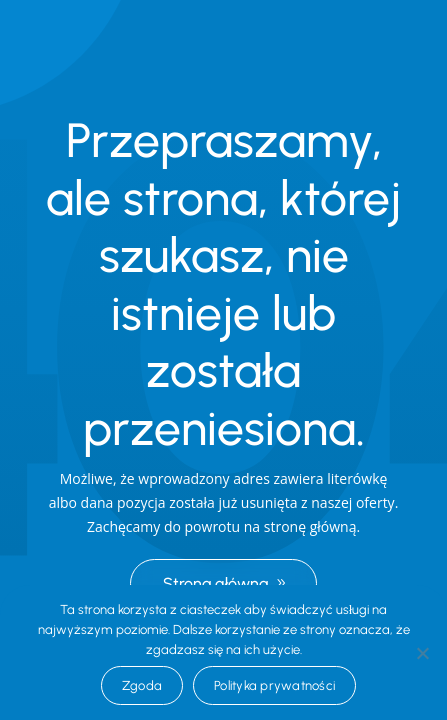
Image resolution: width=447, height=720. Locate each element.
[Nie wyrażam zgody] (422, 653)
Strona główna (216, 583)
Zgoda (142, 685)
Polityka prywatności (274, 685)
